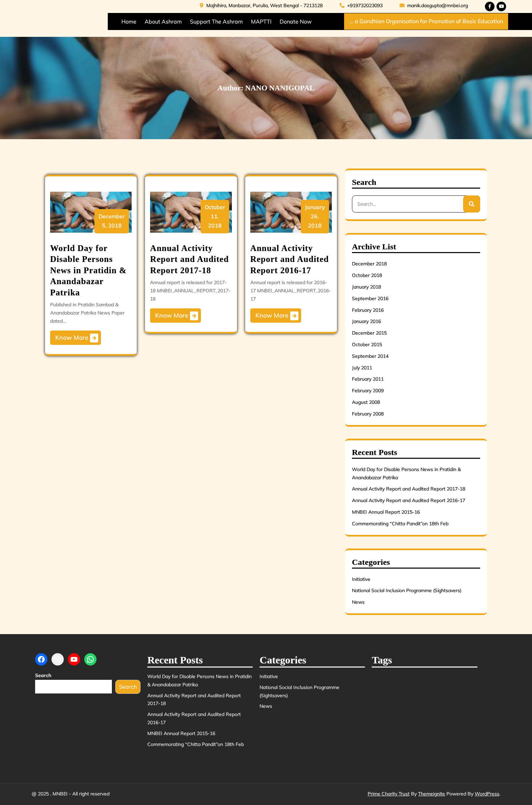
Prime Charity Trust (389, 794)
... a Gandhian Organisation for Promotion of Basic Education (426, 21)
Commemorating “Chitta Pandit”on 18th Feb (400, 524)
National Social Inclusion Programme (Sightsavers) (407, 590)
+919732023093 (361, 5)
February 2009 (368, 391)
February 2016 (368, 310)
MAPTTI (261, 21)
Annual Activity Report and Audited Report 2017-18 (189, 259)
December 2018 (369, 264)
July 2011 (362, 368)
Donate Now (296, 21)
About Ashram (163, 21)
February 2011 (368, 379)
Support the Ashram (216, 21)
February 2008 (368, 414)
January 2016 (366, 321)
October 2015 (367, 345)
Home (129, 21)
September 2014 (370, 356)
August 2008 (366, 402)
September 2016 (370, 298)
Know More (77, 338)
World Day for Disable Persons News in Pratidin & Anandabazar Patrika (88, 270)
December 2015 (369, 333)
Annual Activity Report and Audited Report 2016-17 (290, 259)
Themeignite (432, 794)
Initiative (361, 579)
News (358, 602)
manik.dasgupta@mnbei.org (434, 5)
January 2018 (366, 287)
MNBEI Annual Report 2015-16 (386, 512)
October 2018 (367, 275)
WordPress (487, 794)
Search (43, 675)
